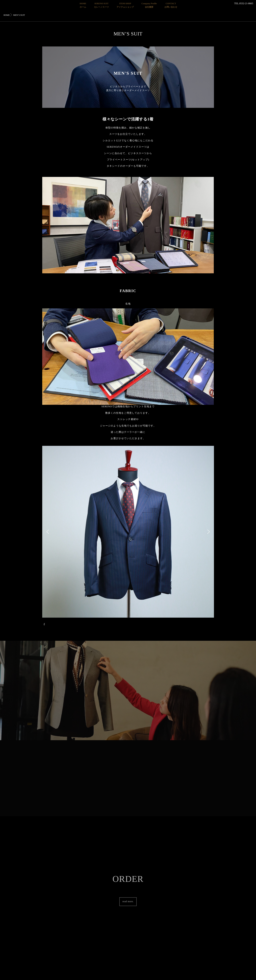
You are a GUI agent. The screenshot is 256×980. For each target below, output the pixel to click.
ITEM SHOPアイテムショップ (125, 5)
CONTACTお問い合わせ (171, 5)
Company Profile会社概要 (149, 5)
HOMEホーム (83, 5)
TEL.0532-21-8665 (244, 4)
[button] (48, 532)
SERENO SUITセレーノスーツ (101, 5)
